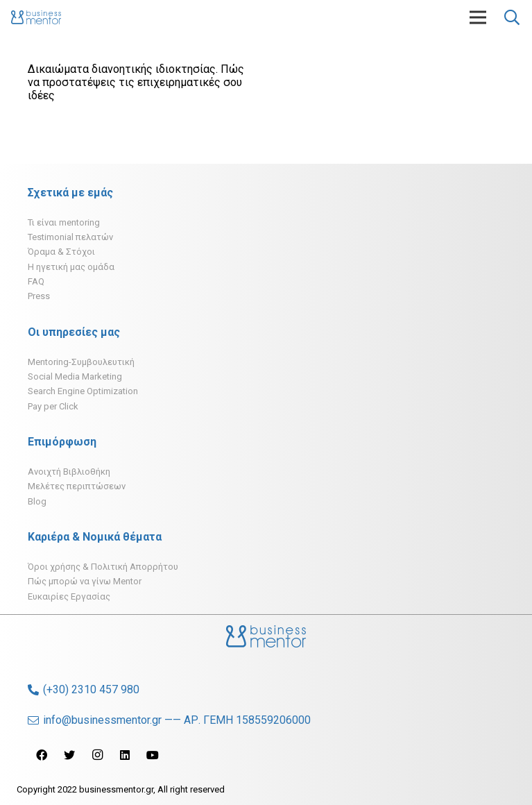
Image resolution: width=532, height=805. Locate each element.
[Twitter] (69, 755)
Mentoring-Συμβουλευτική (81, 362)
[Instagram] (97, 755)
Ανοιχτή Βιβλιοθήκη (69, 472)
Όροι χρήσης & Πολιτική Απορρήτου (103, 567)
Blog (37, 501)
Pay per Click (53, 406)
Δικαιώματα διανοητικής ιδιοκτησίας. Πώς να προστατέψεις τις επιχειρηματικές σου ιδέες (136, 82)
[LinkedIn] (125, 755)
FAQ (36, 281)
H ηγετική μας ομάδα (71, 267)
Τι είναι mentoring (64, 222)
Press (39, 296)
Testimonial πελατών (70, 237)
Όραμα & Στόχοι (61, 252)
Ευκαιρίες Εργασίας (69, 596)
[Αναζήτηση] (512, 18)
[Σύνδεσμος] (36, 17)
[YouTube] (153, 755)
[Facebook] (42, 755)
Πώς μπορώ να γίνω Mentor (85, 581)
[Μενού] (478, 17)
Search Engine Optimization (83, 391)
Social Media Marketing (75, 376)
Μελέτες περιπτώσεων (77, 486)
